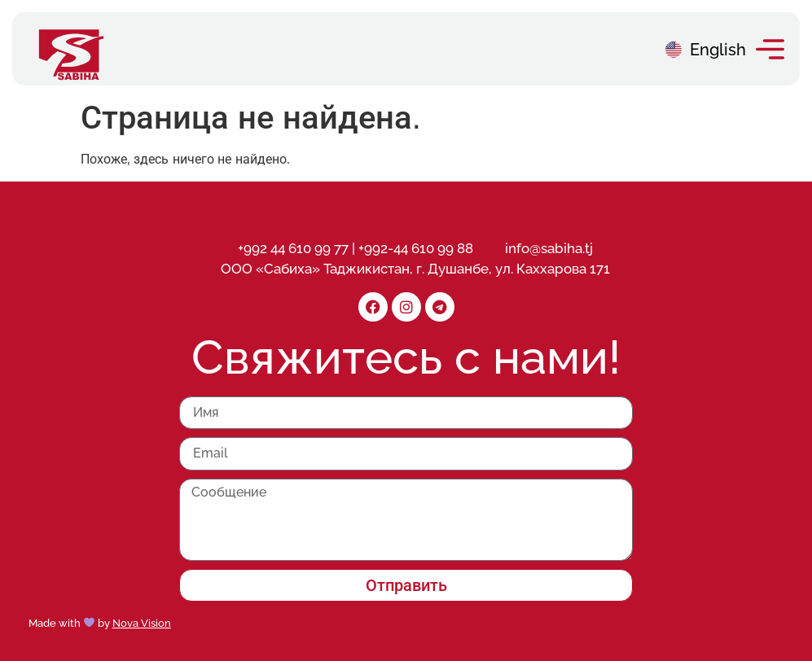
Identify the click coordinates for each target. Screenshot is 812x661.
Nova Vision (142, 623)
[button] (770, 49)
